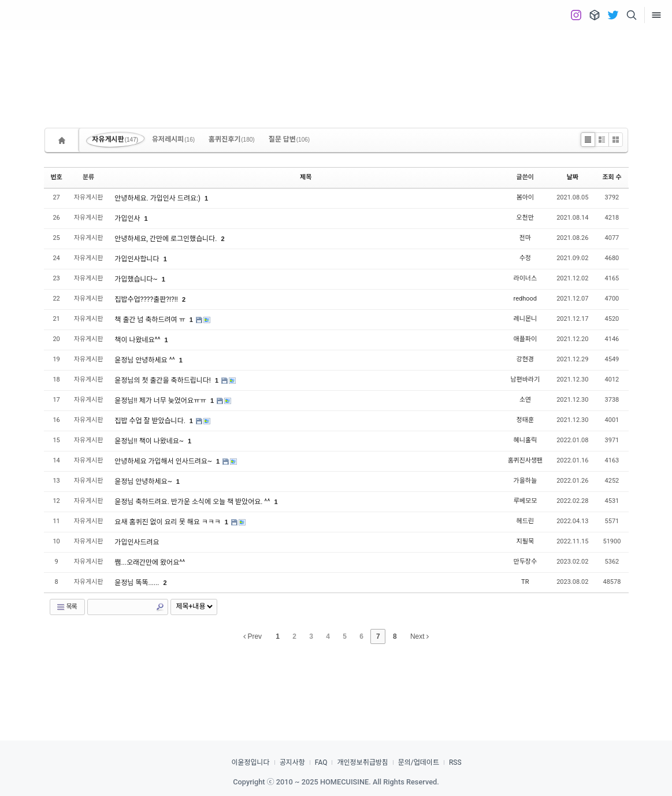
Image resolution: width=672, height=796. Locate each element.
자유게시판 (116, 139)
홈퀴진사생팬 (525, 460)
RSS (455, 762)
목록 (66, 607)
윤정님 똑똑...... (138, 583)
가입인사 (128, 219)
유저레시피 (173, 139)
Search (160, 607)
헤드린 (525, 521)
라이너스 (525, 278)
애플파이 (525, 339)
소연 (525, 400)
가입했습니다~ (137, 279)
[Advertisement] (336, 69)
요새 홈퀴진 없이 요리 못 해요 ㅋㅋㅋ (168, 522)
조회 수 (612, 177)
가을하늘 (525, 481)
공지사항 (292, 762)
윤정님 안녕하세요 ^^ (145, 360)
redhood (525, 299)
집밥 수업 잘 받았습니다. (151, 421)
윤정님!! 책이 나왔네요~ (150, 441)
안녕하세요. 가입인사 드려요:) (158, 198)
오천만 (525, 218)
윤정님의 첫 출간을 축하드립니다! (164, 380)
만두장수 (525, 562)
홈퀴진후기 (232, 139)
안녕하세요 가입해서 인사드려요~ (164, 461)
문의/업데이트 (419, 762)
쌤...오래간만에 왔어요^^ (150, 562)
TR (525, 582)
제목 (306, 177)
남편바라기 (525, 380)
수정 (525, 258)
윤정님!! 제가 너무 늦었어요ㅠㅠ (161, 401)
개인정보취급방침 (362, 762)
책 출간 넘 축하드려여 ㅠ (151, 320)
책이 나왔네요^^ (138, 340)
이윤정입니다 (250, 762)
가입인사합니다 (138, 259)
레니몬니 (525, 319)
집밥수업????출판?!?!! (147, 299)
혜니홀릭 (525, 440)
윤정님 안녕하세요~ (144, 482)
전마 (525, 238)
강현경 (525, 359)
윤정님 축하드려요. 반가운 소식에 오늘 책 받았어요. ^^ (193, 502)
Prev (253, 636)
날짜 (573, 177)
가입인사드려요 (137, 542)
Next (419, 636)
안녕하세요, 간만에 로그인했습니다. (166, 239)
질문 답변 (289, 139)
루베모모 (525, 501)
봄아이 (525, 197)
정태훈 (525, 420)
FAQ (321, 762)
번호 (57, 177)
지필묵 (525, 541)
